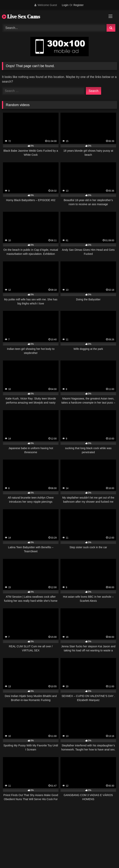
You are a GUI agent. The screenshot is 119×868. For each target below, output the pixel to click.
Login (65, 5)
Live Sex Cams (21, 16)
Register (79, 5)
